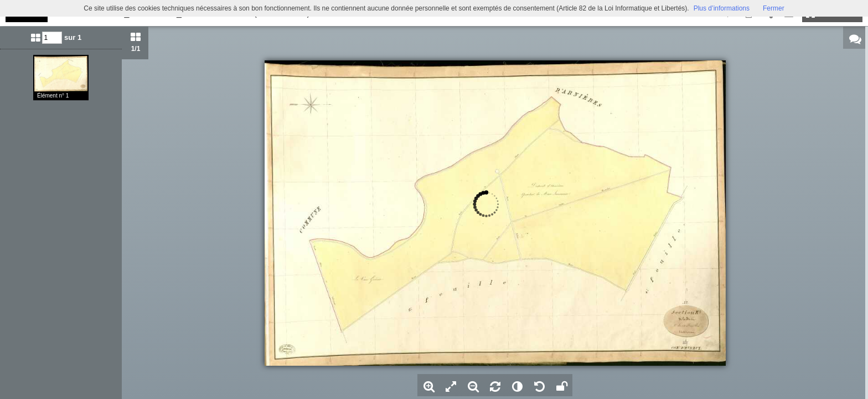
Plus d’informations (722, 8)
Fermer (774, 8)
